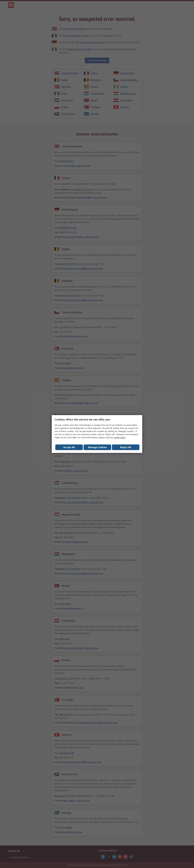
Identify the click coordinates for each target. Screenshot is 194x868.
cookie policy (119, 437)
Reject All (126, 447)
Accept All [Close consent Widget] (69, 447)
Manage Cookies (97, 447)
